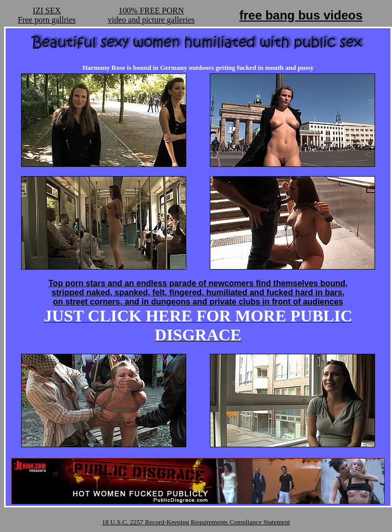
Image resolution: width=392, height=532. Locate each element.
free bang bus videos (301, 15)
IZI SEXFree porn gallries (47, 15)
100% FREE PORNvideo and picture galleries (151, 15)
